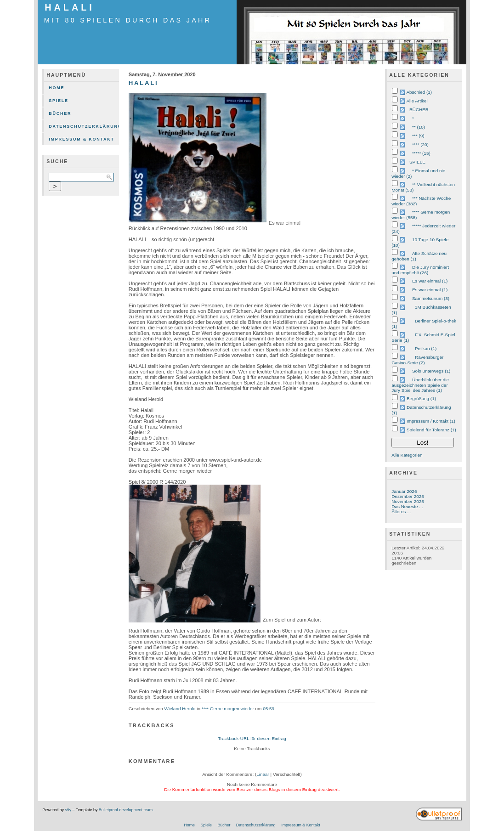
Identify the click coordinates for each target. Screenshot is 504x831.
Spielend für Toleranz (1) (431, 430)
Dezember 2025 (408, 496)
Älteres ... (401, 512)
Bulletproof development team (126, 810)
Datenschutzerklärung (84, 126)
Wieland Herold (180, 709)
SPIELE (417, 162)
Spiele (59, 101)
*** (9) (418, 136)
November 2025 (408, 501)
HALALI (70, 7)
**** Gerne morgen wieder (228, 709)
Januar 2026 (404, 491)
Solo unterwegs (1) (431, 371)
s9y (68, 810)
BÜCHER (419, 110)
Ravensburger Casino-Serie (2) (417, 360)
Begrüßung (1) (421, 399)
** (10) (419, 127)
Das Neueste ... (407, 506)
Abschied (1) (419, 92)
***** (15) (421, 153)
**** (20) (420, 144)
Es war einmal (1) (430, 281)
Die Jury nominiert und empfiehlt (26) (420, 270)
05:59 (269, 709)
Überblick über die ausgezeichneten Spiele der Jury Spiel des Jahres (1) (420, 385)
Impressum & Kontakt (82, 139)
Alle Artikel (417, 101)
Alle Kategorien (407, 455)
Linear (263, 774)
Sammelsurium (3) (431, 298)
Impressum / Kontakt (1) (431, 421)
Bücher (60, 113)
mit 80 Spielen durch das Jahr (128, 20)
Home (57, 88)
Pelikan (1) (426, 348)
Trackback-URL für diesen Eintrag (252, 738)
